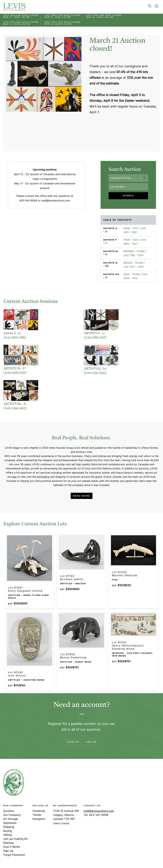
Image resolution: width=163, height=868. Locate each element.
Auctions (9, 811)
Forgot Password (14, 855)
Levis (14, 783)
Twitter (37, 815)
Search (150, 6)
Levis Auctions (14, 7)
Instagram (39, 819)
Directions (61, 824)
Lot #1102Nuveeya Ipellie (72, 578)
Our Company (12, 815)
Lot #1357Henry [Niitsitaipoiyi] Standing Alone (128, 645)
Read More (82, 496)
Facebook (39, 811)
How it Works (12, 847)
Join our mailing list (15, 839)
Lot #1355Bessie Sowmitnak (73, 656)
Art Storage (11, 819)
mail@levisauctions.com (99, 811)
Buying (7, 831)
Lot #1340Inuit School (17, 674)
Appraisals (10, 823)
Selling (7, 835)
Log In (91, 742)
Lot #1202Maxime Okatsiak (125, 574)
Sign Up (73, 742)
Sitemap (8, 843)
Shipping (9, 827)
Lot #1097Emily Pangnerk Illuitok (25, 589)
